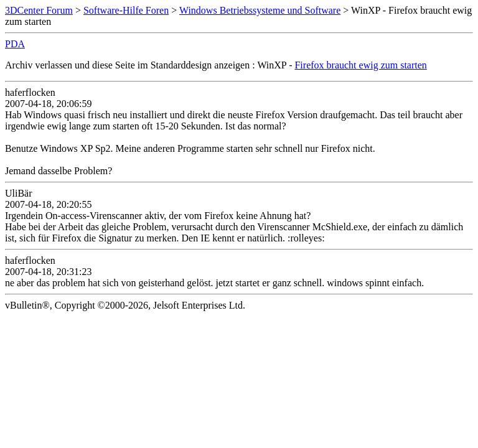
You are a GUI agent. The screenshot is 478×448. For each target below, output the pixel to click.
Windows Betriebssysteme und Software (260, 10)
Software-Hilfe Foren (126, 10)
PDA (15, 44)
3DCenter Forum (39, 10)
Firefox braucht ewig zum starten (360, 65)
